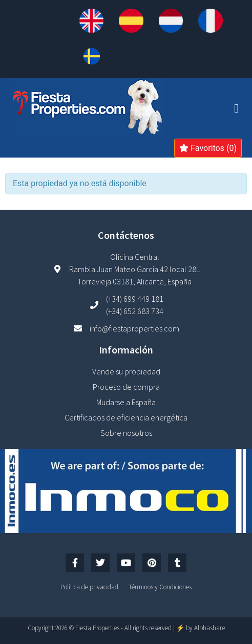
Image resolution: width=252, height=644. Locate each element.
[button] (236, 108)
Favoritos (208, 148)
